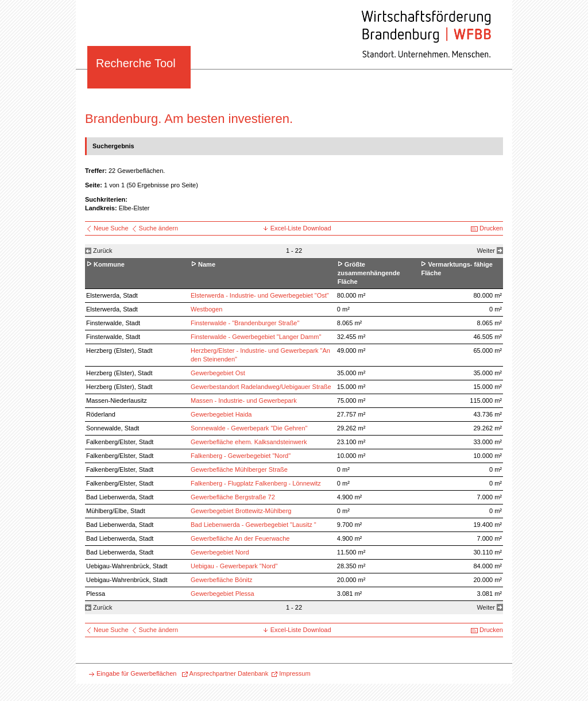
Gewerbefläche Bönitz (222, 580)
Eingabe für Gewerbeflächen (136, 673)
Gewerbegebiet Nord (220, 552)
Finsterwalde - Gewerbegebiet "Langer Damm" (256, 337)
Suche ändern (159, 228)
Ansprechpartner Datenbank (229, 673)
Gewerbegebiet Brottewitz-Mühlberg (241, 511)
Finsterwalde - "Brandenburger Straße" (245, 323)
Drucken (491, 228)
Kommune (109, 264)
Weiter (486, 251)
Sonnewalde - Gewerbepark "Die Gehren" (249, 428)
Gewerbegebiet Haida (221, 414)
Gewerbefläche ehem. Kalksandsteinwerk (249, 442)
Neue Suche (112, 228)
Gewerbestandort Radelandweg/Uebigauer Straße (261, 387)
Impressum (295, 673)
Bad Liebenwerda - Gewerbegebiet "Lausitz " (254, 525)
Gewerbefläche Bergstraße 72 (233, 497)
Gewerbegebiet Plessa (223, 594)
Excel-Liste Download (301, 228)
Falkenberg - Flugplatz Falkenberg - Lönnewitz (256, 483)
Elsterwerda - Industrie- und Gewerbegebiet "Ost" (260, 295)
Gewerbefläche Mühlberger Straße (239, 469)
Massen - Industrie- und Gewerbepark (244, 400)
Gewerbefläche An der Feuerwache (240, 538)
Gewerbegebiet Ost (218, 373)
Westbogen (206, 309)
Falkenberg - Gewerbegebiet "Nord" (241, 456)
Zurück (103, 251)
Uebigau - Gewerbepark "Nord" (234, 566)
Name (207, 264)
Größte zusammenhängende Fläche (369, 273)
